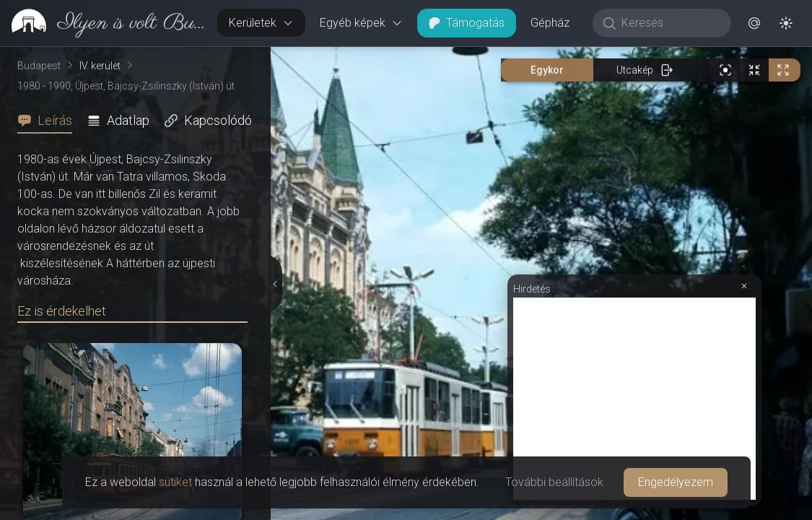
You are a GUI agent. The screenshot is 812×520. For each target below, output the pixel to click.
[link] (103, 23)
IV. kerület (100, 66)
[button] (754, 23)
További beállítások (554, 482)
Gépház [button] (550, 23)
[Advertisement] (634, 399)
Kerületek (261, 23)
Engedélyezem (676, 482)
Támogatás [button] (467, 23)
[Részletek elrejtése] (274, 284)
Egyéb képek (361, 23)
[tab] (49, 121)
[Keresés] (669, 23)
